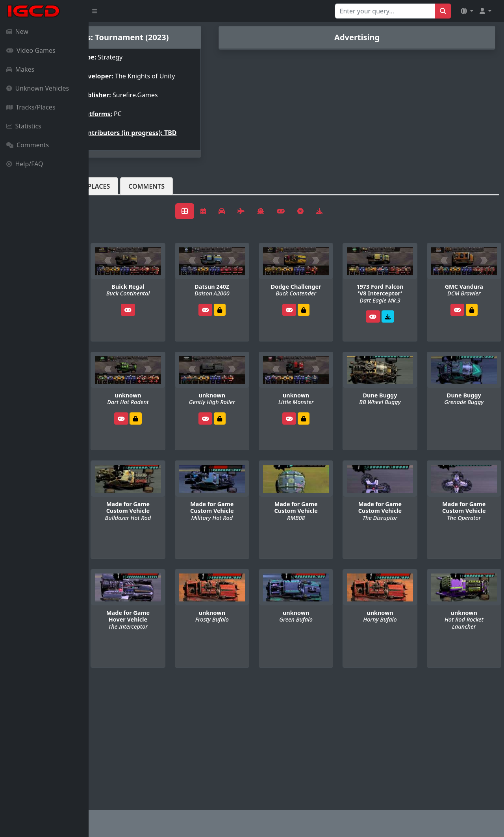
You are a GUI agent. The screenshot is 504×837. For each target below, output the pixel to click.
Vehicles (117, 199)
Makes (20, 69)
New (17, 32)
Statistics (24, 126)
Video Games (31, 50)
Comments (28, 145)
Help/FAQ (25, 164)
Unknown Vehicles (38, 88)
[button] (467, 11)
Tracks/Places (31, 107)
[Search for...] (385, 11)
